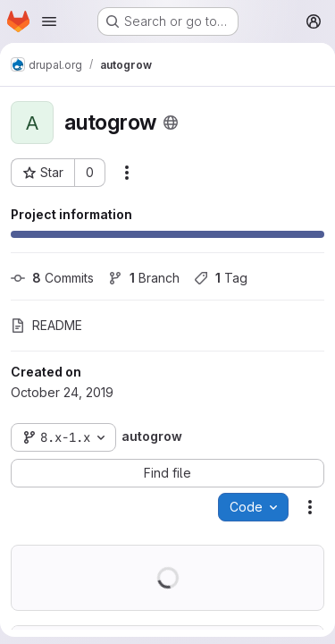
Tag (221, 278)
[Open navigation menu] (49, 21)
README (46, 325)
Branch (144, 278)
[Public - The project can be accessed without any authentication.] (171, 123)
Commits (52, 278)
